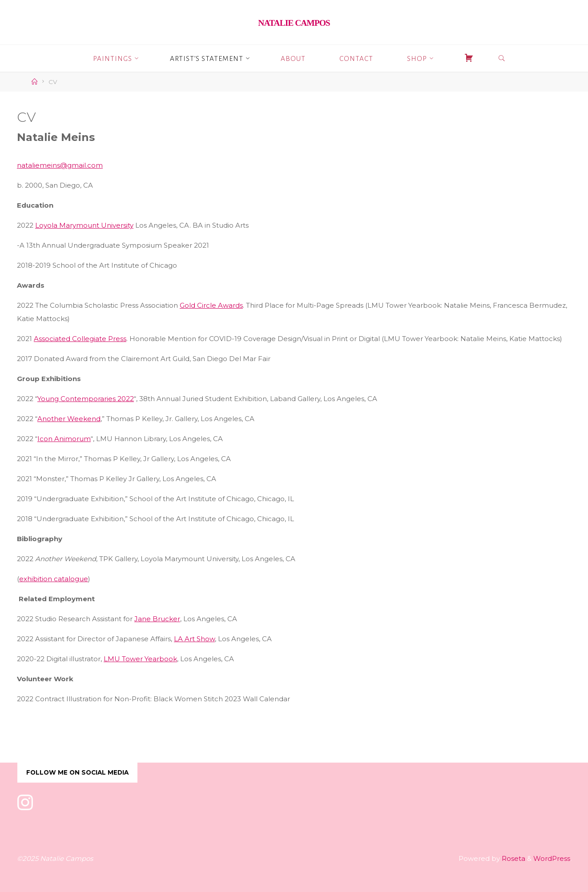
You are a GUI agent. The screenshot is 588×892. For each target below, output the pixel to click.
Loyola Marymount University (84, 225)
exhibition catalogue (54, 579)
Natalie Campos (294, 23)
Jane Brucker (157, 619)
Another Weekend (69, 419)
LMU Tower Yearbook (140, 659)
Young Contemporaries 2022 (86, 399)
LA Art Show (194, 639)
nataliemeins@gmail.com (60, 165)
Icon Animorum (64, 439)
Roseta (513, 858)
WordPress (552, 858)
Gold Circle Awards (211, 305)
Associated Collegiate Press (80, 339)
